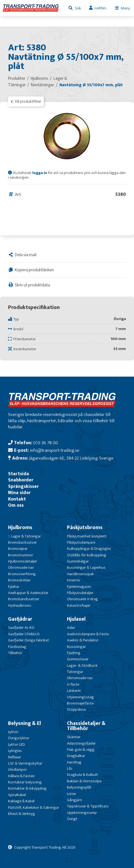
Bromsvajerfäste (80, 703)
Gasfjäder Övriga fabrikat (29, 640)
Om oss (16, 505)
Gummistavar (78, 659)
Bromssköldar (19, 580)
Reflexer (15, 757)
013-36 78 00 (46, 443)
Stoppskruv (77, 709)
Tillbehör (15, 653)
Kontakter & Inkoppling (27, 788)
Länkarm (74, 691)
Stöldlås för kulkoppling (87, 555)
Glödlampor (17, 770)
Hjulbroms (20, 527)
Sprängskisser (23, 486)
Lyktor (13, 732)
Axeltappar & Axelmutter (28, 593)
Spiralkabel (17, 795)
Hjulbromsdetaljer (23, 561)
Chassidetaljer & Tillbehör (86, 726)
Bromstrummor (21, 555)
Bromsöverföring (22, 574)
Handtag (74, 762)
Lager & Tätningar (26, 536)
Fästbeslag (17, 647)
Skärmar (74, 737)
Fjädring (74, 653)
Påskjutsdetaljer (80, 593)
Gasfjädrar (20, 619)
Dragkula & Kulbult (82, 775)
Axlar (71, 628)
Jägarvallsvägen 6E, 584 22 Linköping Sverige (71, 458)
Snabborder (21, 480)
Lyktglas (15, 751)
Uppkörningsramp (82, 813)
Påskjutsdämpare (81, 542)
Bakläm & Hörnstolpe (84, 781)
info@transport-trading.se (54, 450)
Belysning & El (24, 723)
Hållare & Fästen (21, 776)
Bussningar (76, 647)
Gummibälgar (78, 561)
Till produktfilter (26, 101)
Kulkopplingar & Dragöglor (89, 549)
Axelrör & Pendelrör (83, 640)
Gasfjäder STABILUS (24, 634)
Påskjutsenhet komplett (87, 536)
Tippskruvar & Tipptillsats (88, 806)
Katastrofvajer (79, 605)
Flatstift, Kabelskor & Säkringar (34, 808)
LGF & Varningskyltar (25, 763)
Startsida (19, 474)
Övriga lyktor (19, 738)
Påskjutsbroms (85, 527)
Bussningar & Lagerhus (86, 567)
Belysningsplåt (79, 787)
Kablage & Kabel (21, 801)
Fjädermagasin (79, 587)
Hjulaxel (76, 619)
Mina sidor (19, 493)
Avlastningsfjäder (81, 743)
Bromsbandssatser (24, 599)
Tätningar (75, 672)
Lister (72, 794)
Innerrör (74, 580)
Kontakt (17, 499)
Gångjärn (75, 800)
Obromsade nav (21, 567)
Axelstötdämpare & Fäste (88, 634)
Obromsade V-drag (82, 599)
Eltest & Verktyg (22, 814)
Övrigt (72, 819)
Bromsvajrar (18, 549)
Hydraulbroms (20, 605)
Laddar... (101, 8)
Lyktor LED (17, 744)
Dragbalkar (76, 756)
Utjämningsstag (80, 697)
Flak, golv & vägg (81, 750)
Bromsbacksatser (22, 542)
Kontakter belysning (25, 782)
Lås (70, 768)
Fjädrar (14, 587)
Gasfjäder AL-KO (21, 628)
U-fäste (73, 684)
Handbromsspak (80, 574)
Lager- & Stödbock (82, 666)
